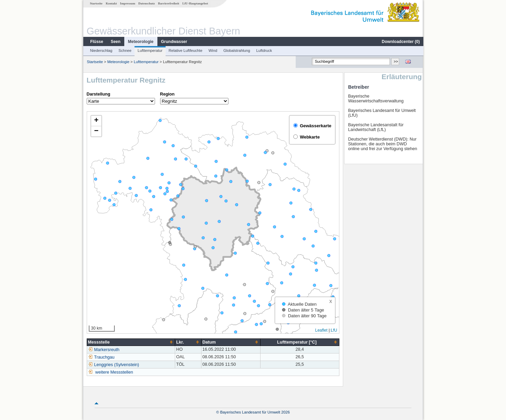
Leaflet (321, 330)
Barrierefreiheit (168, 3)
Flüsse (96, 42)
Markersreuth (103, 350)
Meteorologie (140, 42)
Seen (115, 42)
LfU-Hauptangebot (195, 3)
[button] (96, 121)
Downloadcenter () (400, 42)
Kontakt (111, 3)
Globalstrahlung (236, 50)
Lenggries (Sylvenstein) (113, 365)
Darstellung (98, 94)
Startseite (96, 3)
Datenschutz (146, 3)
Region (167, 94)
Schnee (125, 50)
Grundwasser (174, 42)
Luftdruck (264, 50)
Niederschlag (101, 50)
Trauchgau (101, 357)
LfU (334, 330)
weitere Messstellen (114, 372)
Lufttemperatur (150, 50)
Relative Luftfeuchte (185, 50)
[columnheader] (131, 342)
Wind (213, 50)
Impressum (127, 3)
